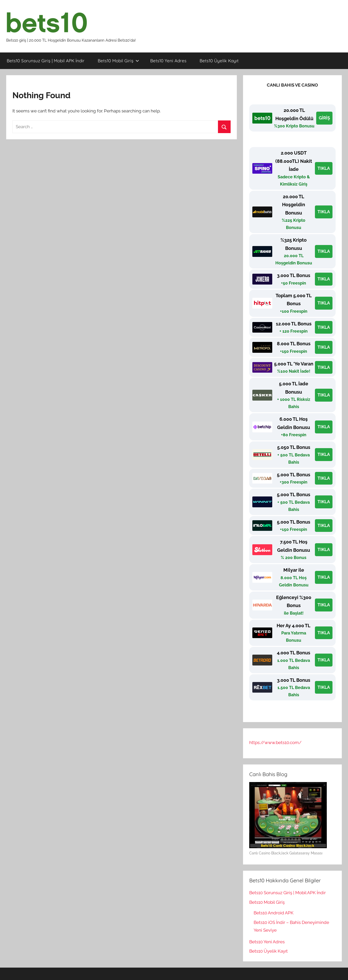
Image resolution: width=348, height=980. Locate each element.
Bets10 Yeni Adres (168, 61)
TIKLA (324, 168)
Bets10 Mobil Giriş (118, 61)
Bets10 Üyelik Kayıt (219, 61)
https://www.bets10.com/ (275, 742)
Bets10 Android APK (274, 913)
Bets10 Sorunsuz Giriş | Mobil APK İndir (46, 61)
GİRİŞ (324, 118)
